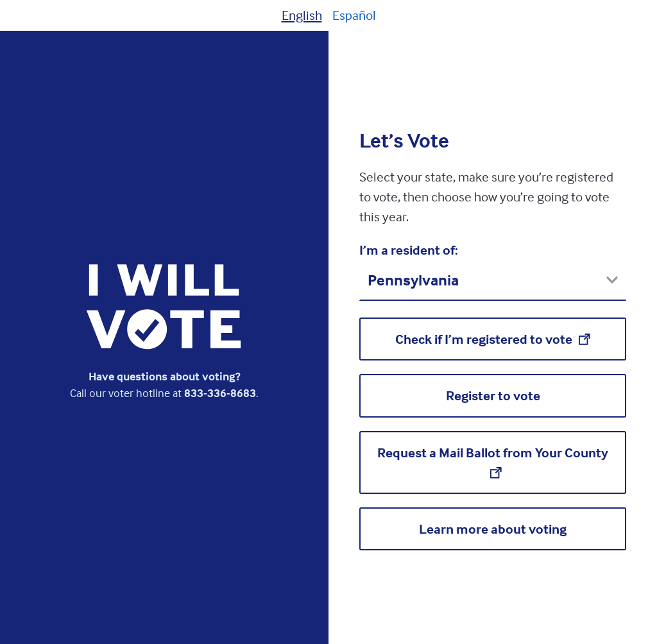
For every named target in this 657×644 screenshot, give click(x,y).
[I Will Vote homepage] (164, 307)
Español (354, 15)
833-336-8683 (220, 393)
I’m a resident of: (409, 250)
